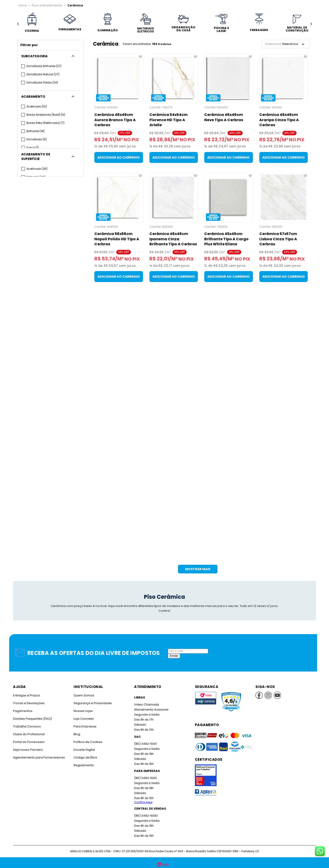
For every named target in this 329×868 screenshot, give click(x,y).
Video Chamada (146, 705)
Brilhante (36, 131)
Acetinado (36, 106)
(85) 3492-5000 (146, 816)
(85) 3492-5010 (145, 778)
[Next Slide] (311, 24)
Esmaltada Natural (42, 74)
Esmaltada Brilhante (44, 66)
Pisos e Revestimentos (47, 5)
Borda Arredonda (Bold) (45, 115)
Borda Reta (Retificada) (45, 123)
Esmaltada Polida (42, 82)
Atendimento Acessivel (151, 710)
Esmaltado (36, 139)
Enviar (174, 656)
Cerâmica (74, 5)
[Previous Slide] (18, 24)
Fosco (33, 148)
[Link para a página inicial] (23, 5)
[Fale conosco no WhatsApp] (320, 852)
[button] (51, 56)
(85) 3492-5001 (145, 744)
